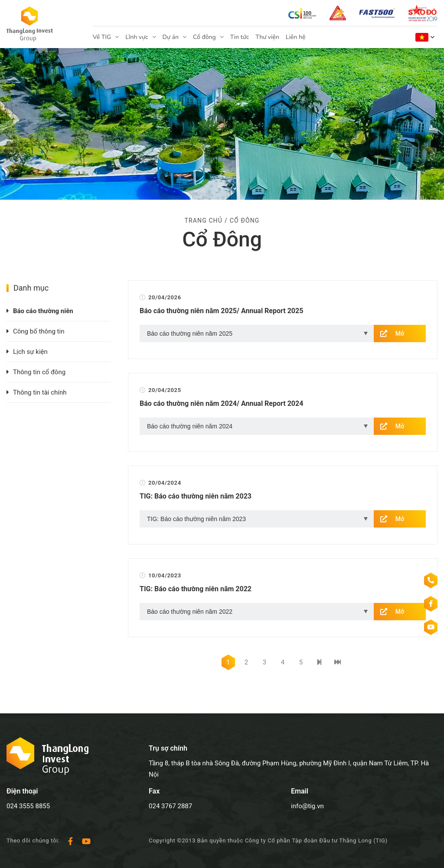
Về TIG (102, 37)
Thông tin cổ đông (39, 372)
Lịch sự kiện (30, 352)
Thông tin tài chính (40, 392)
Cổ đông (204, 37)
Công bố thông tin (39, 331)
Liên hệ (296, 37)
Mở (400, 334)
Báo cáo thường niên (43, 311)
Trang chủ (204, 220)
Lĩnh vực (137, 37)
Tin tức (240, 37)
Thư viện (267, 37)
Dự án (171, 37)
